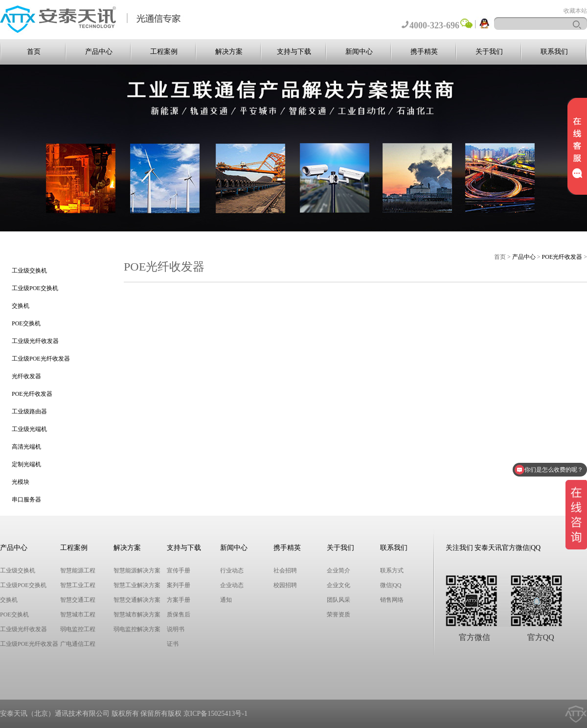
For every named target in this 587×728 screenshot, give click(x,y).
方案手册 (179, 600)
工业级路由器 (29, 411)
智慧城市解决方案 (137, 614)
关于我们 (489, 52)
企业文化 (339, 585)
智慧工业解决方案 (137, 585)
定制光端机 (26, 464)
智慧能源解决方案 (137, 570)
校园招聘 (285, 585)
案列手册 (179, 585)
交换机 (21, 306)
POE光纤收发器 (32, 394)
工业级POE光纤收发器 (41, 359)
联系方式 (392, 570)
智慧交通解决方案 (137, 600)
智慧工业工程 (78, 585)
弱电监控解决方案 (137, 629)
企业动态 (232, 585)
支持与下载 (294, 52)
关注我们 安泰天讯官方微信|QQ (493, 548)
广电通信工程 (78, 644)
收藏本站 (575, 11)
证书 (173, 644)
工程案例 (164, 52)
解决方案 (229, 52)
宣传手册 (179, 570)
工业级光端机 (29, 429)
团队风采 (339, 600)
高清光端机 (26, 447)
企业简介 (339, 570)
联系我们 (554, 52)
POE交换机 (26, 323)
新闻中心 (359, 52)
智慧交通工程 (78, 600)
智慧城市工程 (78, 614)
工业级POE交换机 (35, 288)
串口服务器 (26, 500)
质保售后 (179, 614)
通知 (226, 600)
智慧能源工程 (78, 570)
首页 (34, 52)
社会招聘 (285, 570)
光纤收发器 (26, 376)
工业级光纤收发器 (35, 341)
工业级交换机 (29, 271)
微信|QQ (391, 585)
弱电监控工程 (78, 629)
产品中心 (99, 52)
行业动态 (232, 570)
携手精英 (424, 52)
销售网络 (392, 600)
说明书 (176, 629)
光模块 (21, 482)
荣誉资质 (339, 614)
